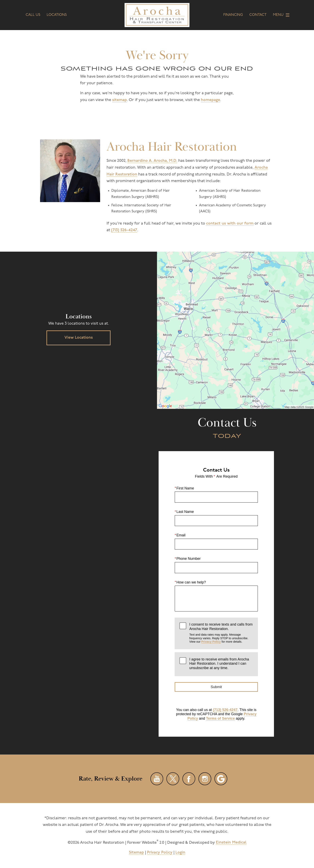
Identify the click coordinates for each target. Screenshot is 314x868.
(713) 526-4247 (124, 230)
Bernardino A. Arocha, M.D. (152, 161)
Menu (282, 15)
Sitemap (136, 853)
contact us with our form (230, 224)
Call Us (33, 15)
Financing (233, 15)
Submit (216, 687)
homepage (210, 100)
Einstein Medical (231, 843)
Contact (258, 15)
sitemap (120, 100)
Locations (57, 15)
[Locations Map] (235, 330)
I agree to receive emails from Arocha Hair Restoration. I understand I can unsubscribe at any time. (219, 664)
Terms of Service (220, 718)
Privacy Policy (211, 642)
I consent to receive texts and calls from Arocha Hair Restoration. (221, 633)
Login (180, 853)
